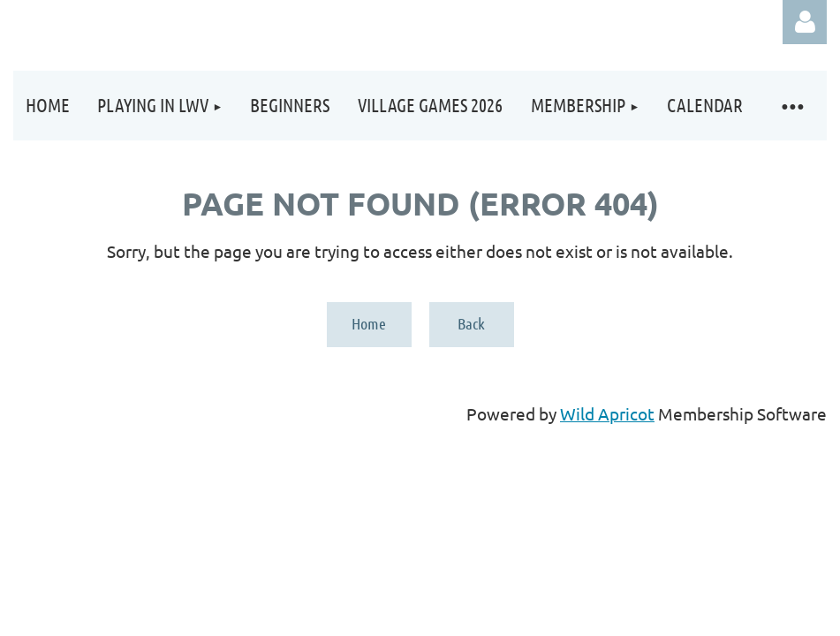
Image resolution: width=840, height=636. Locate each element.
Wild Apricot (607, 413)
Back (471, 323)
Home (369, 323)
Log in (805, 22)
